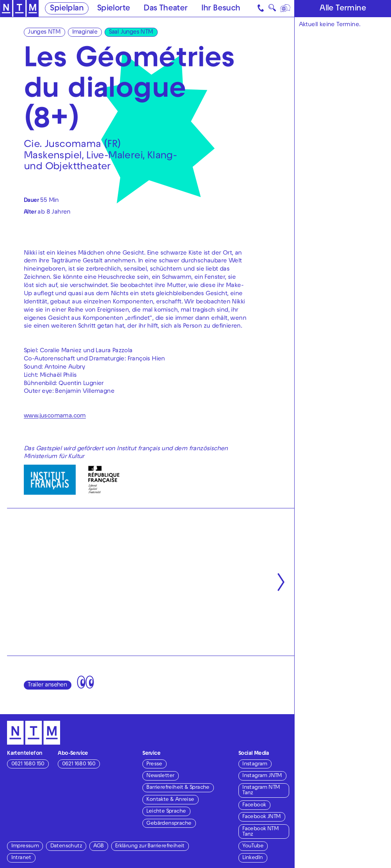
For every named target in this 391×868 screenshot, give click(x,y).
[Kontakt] (261, 8)
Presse (154, 764)
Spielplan (67, 9)
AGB (98, 846)
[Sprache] (286, 8)
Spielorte (114, 9)
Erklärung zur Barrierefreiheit (150, 846)
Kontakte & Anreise (170, 800)
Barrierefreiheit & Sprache (178, 788)
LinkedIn (252, 858)
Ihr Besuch (221, 9)
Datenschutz (66, 846)
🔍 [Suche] (272, 10)
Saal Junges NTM (131, 32)
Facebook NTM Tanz (260, 832)
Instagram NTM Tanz (261, 790)
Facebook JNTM (261, 817)
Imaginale (85, 32)
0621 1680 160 (79, 764)
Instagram (255, 764)
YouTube (253, 846)
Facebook (254, 805)
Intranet (21, 858)
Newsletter (160, 776)
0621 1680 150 (28, 764)
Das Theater (165, 9)
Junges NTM (44, 32)
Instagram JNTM (262, 776)
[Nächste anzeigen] (281, 582)
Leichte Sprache (166, 812)
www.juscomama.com (55, 416)
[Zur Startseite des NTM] (19, 9)
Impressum (25, 846)
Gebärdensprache (169, 824)
